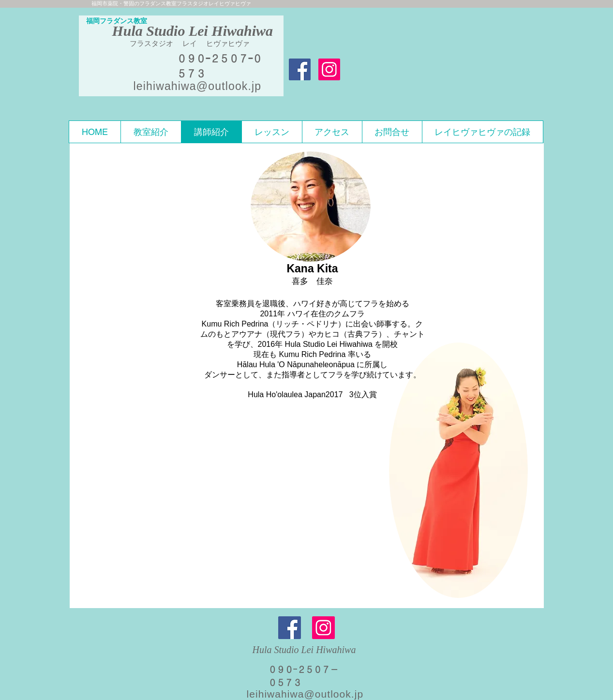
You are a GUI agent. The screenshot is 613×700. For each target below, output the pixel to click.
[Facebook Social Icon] (300, 69)
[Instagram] (323, 628)
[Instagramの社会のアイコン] (329, 69)
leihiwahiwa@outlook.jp (198, 86)
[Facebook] (290, 628)
